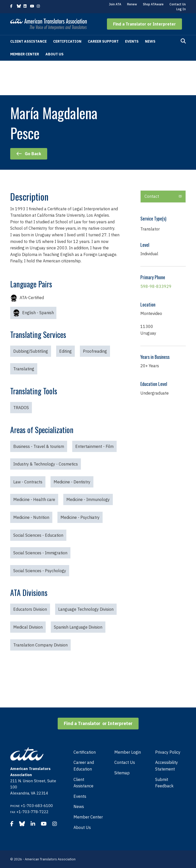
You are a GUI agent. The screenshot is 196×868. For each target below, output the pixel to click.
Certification (67, 41)
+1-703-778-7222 (32, 812)
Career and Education (84, 766)
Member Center (25, 54)
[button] (144, 24)
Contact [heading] (152, 196)
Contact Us (178, 4)
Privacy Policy (168, 752)
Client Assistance (28, 41)
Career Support (103, 41)
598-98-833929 (156, 286)
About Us (54, 54)
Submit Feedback (164, 783)
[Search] (183, 41)
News (150, 41)
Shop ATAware (153, 4)
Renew (132, 4)
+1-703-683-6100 (37, 806)
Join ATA (115, 4)
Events (132, 41)
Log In (181, 9)
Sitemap (122, 773)
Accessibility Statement (167, 766)
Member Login (128, 752)
